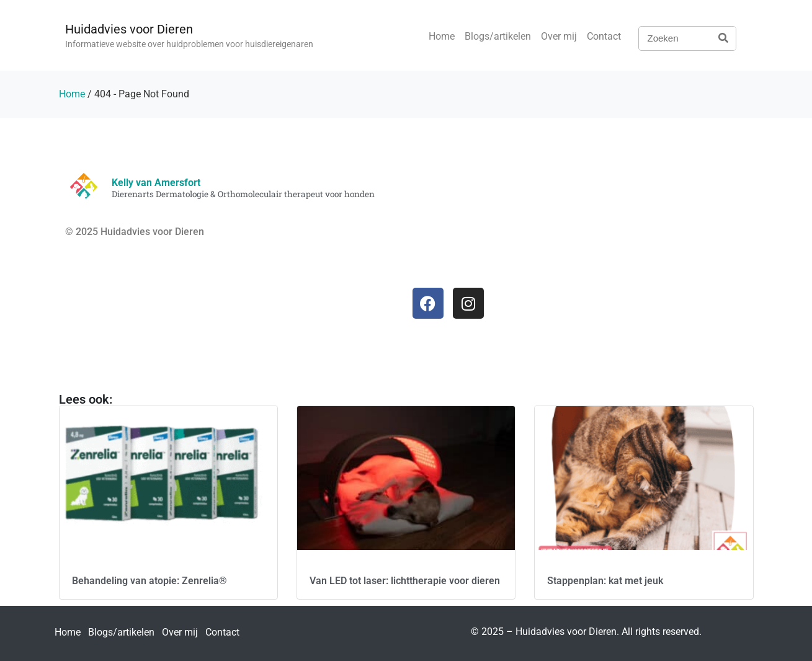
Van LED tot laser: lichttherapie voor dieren (405, 581)
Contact (604, 36)
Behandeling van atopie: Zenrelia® (149, 581)
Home (442, 36)
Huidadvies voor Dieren (129, 29)
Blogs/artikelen (498, 36)
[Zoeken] (723, 38)
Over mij (559, 36)
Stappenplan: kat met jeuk (605, 581)
